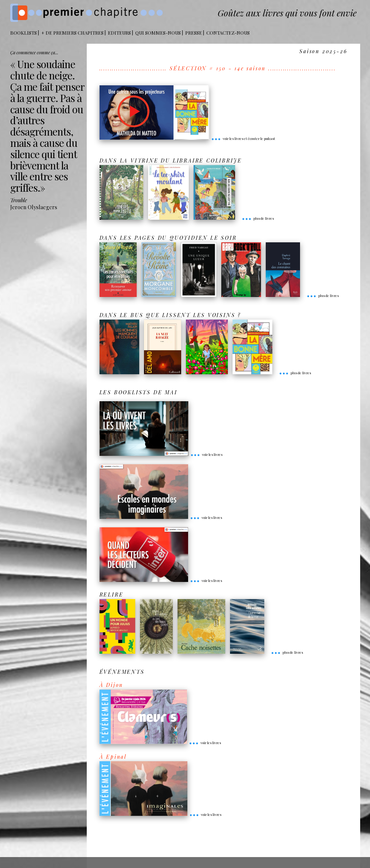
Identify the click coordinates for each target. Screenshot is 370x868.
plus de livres (258, 218)
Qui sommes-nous (158, 33)
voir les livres (206, 454)
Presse (194, 33)
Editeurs (119, 33)
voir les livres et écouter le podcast (243, 138)
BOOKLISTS (24, 33)
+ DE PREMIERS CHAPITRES (72, 33)
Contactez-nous (228, 33)
